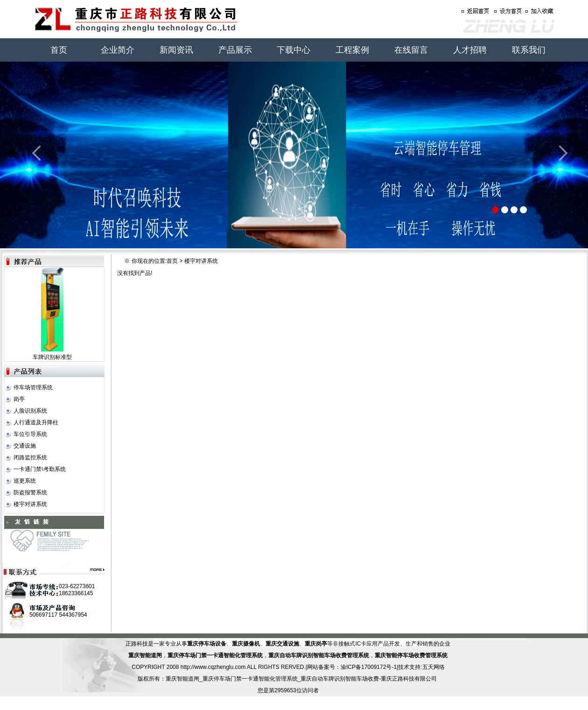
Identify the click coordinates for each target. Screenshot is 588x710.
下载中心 (294, 50)
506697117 (43, 615)
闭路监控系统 (30, 457)
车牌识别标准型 (52, 357)
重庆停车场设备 (207, 644)
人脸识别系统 (30, 411)
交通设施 (25, 446)
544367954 (73, 615)
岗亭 (19, 399)
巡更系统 (25, 481)
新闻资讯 (176, 50)
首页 (59, 50)
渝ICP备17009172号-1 (369, 667)
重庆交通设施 (282, 644)
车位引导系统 (30, 434)
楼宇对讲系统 (30, 504)
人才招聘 (470, 50)
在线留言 (411, 50)
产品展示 (235, 50)
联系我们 (529, 50)
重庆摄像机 (246, 644)
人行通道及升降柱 (36, 422)
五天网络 (434, 667)
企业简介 (118, 50)
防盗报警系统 (30, 492)
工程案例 (352, 50)
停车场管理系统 (33, 387)
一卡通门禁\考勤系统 (39, 469)
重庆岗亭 (316, 644)
